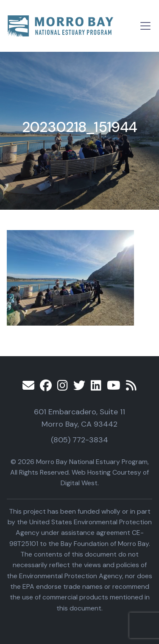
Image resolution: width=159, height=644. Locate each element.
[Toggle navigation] (145, 26)
